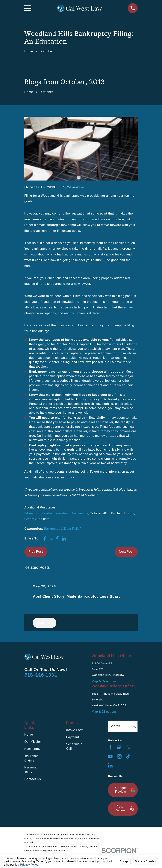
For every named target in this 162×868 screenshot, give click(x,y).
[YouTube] (110, 756)
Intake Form (75, 730)
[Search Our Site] (134, 726)
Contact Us (33, 779)
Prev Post (36, 552)
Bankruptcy (32, 749)
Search (115, 726)
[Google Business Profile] (119, 747)
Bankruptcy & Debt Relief (62, 529)
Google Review (124, 790)
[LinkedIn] (110, 765)
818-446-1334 (41, 675)
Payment (73, 737)
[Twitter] (128, 747)
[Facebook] (110, 747)
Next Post (126, 552)
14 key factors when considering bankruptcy (56, 513)
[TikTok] (128, 756)
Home (29, 735)
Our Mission (33, 742)
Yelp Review (124, 808)
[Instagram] (119, 756)
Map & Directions (104, 681)
